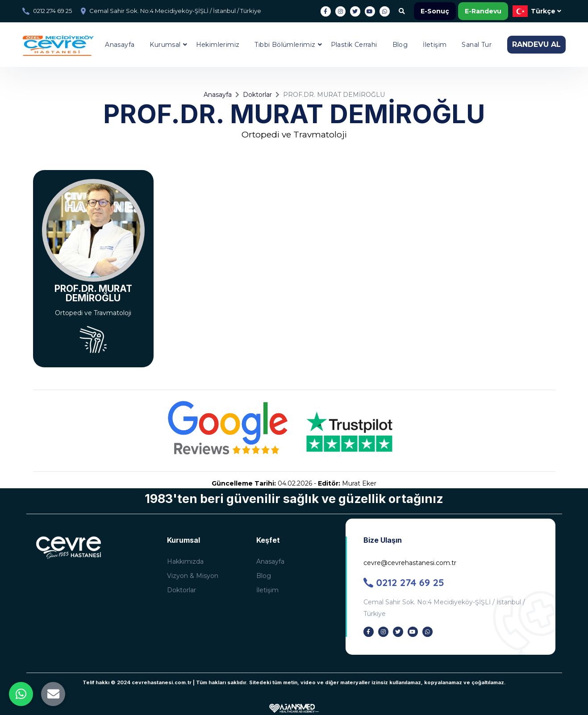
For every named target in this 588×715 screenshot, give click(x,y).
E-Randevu (483, 11)
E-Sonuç (435, 11)
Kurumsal (165, 45)
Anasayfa (120, 45)
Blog (400, 45)
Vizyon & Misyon (193, 576)
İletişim (435, 45)
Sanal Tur (477, 45)
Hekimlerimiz (218, 45)
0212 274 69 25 (52, 11)
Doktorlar (257, 95)
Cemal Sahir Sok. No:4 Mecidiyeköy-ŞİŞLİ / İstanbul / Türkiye (175, 11)
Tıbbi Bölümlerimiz (285, 45)
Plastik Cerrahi (354, 45)
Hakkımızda (185, 561)
